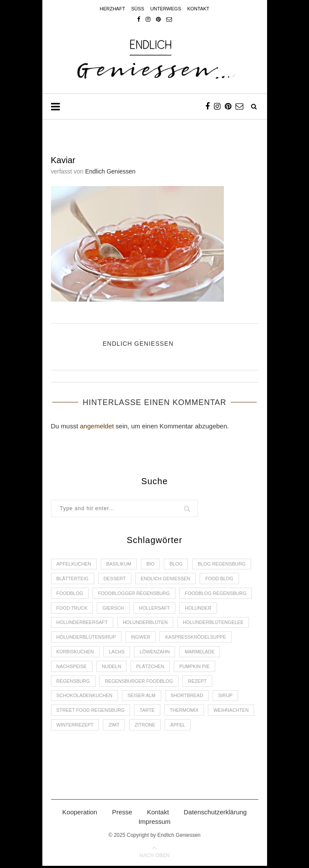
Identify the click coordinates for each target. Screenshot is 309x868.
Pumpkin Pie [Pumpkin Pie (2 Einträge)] (196, 668)
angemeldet (97, 426)
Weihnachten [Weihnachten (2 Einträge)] (233, 712)
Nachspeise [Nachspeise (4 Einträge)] (72, 668)
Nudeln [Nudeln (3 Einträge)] (112, 668)
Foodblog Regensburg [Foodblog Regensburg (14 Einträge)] (217, 594)
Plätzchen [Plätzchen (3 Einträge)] (151, 668)
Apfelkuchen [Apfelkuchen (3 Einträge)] (74, 564)
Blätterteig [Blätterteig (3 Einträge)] (73, 579)
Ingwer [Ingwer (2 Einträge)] (141, 638)
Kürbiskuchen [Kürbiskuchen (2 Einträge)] (75, 653)
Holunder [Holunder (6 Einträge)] (200, 608)
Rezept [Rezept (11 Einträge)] (199, 682)
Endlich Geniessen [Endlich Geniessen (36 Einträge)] (167, 579)
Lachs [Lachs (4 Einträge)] (117, 653)
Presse (122, 814)
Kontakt (198, 9)
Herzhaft (113, 9)
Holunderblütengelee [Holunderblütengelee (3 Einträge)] (215, 623)
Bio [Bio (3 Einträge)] (151, 564)
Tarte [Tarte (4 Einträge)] (148, 712)
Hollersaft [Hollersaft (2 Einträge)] (156, 608)
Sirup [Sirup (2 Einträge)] (227, 697)
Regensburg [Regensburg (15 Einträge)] (73, 682)
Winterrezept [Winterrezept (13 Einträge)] (75, 727)
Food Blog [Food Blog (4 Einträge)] (221, 579)
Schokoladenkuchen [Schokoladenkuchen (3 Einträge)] (85, 697)
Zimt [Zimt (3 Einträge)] (115, 727)
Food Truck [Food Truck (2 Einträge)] (72, 608)
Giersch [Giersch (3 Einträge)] (114, 608)
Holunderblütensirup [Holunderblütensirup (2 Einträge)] (87, 638)
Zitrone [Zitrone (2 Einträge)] (146, 727)
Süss (138, 9)
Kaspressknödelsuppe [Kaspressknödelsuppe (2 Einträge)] (197, 638)
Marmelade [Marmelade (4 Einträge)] (201, 653)
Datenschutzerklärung (215, 814)
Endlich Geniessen (110, 171)
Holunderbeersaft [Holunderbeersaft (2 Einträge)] (83, 623)
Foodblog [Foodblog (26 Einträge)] (70, 594)
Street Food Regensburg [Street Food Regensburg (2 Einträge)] (91, 712)
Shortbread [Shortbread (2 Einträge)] (188, 697)
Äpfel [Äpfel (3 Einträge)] (179, 727)
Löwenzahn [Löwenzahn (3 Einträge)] (156, 653)
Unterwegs (166, 9)
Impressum (154, 824)
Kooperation (80, 814)
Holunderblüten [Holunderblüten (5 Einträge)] (146, 623)
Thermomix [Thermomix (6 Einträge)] (185, 712)
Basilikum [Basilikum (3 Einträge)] (119, 564)
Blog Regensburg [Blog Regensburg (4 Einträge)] (223, 564)
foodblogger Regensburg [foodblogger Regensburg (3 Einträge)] (135, 594)
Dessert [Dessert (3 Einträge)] (115, 579)
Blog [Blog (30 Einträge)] (177, 564)
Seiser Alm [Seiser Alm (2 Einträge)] (142, 697)
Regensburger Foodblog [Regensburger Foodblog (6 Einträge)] (140, 682)
